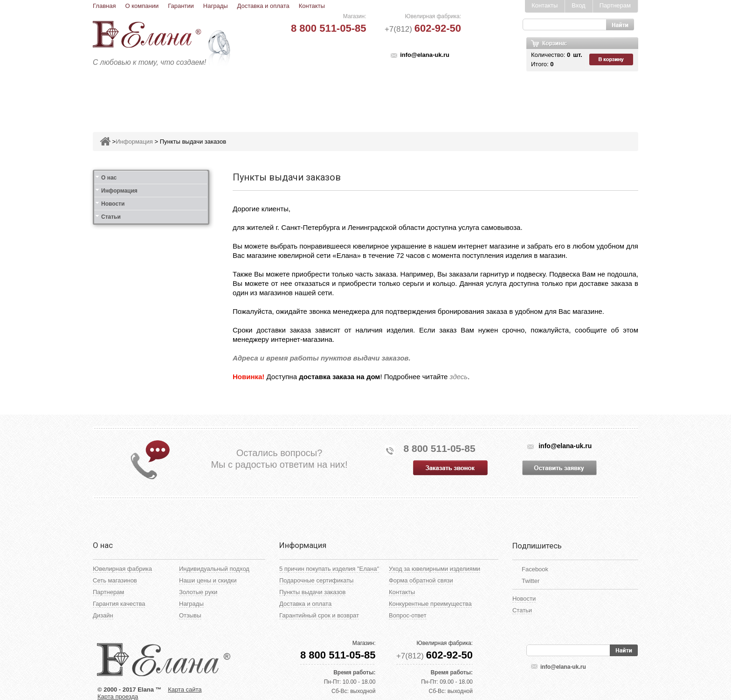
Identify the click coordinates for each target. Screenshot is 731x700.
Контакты (312, 6)
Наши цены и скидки (208, 580)
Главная (104, 6)
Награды (216, 6)
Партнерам (615, 5)
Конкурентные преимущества (430, 604)
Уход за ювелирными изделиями (434, 569)
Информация (134, 142)
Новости (113, 204)
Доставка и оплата (263, 6)
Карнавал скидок (541, 96)
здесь (459, 377)
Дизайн (103, 615)
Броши (336, 96)
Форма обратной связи (421, 580)
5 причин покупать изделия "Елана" (329, 569)
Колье (372, 96)
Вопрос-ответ (408, 615)
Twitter (531, 581)
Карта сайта (185, 690)
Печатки (411, 96)
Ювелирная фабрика (122, 569)
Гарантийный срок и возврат (319, 615)
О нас (109, 178)
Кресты (452, 96)
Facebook (535, 569)
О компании (142, 6)
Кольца (213, 96)
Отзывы (190, 615)
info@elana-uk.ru (425, 55)
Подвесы (294, 96)
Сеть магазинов (115, 580)
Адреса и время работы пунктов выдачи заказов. (322, 358)
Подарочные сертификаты (316, 580)
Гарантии (181, 6)
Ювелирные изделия (148, 96)
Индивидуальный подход (214, 569)
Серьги (252, 96)
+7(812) (423, 29)
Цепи (487, 96)
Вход (578, 5)
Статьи (111, 217)
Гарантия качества (119, 604)
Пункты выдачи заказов (193, 142)
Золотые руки (198, 592)
